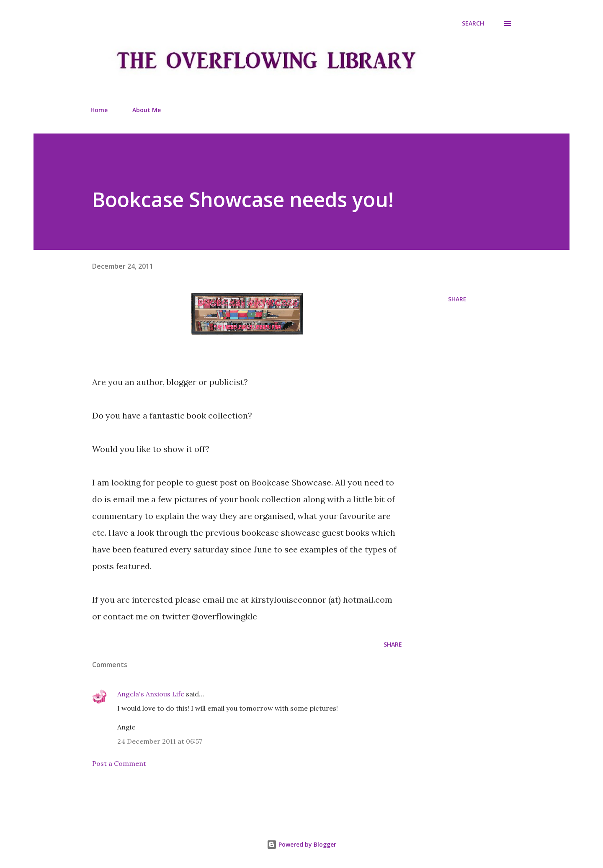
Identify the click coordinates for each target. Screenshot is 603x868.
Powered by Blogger (301, 844)
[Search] (473, 23)
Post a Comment (119, 763)
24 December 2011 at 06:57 (160, 741)
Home (99, 110)
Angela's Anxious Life (151, 694)
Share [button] (457, 299)
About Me (147, 110)
